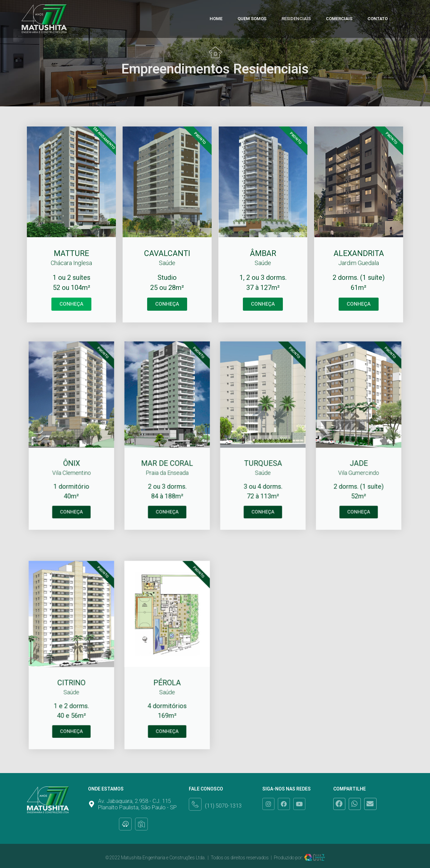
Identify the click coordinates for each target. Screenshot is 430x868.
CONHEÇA (72, 296)
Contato (378, 19)
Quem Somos (252, 19)
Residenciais (296, 19)
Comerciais (339, 19)
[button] (339, 804)
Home (216, 19)
